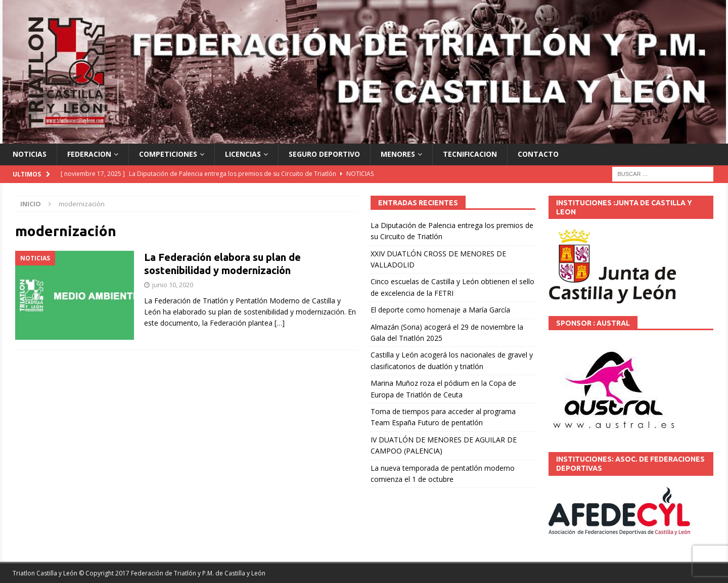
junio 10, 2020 (173, 285)
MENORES (398, 154)
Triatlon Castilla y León (45, 573)
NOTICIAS (30, 154)
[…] (280, 323)
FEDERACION (89, 154)
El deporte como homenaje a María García (440, 310)
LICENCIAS (243, 154)
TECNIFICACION (470, 154)
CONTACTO (538, 154)
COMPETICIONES (168, 154)
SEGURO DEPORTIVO (324, 154)
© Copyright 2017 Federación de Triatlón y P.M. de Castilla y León (172, 573)
